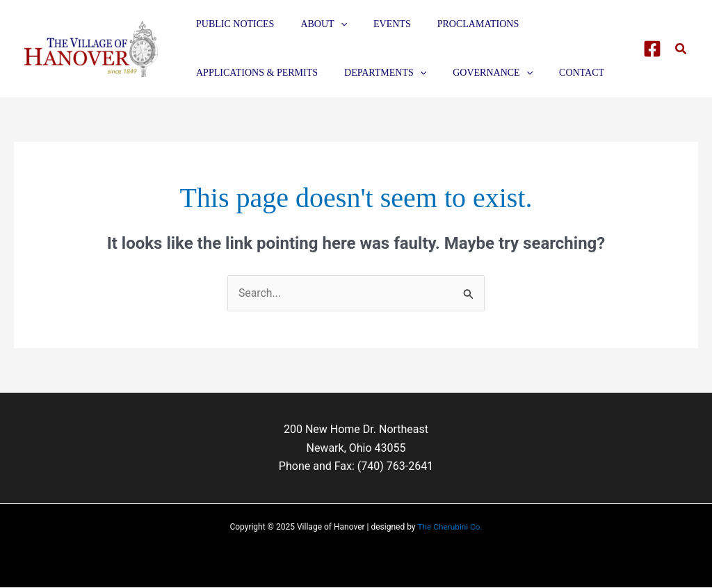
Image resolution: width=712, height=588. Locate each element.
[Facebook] (652, 49)
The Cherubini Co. (450, 528)
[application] (330, 24)
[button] (681, 49)
